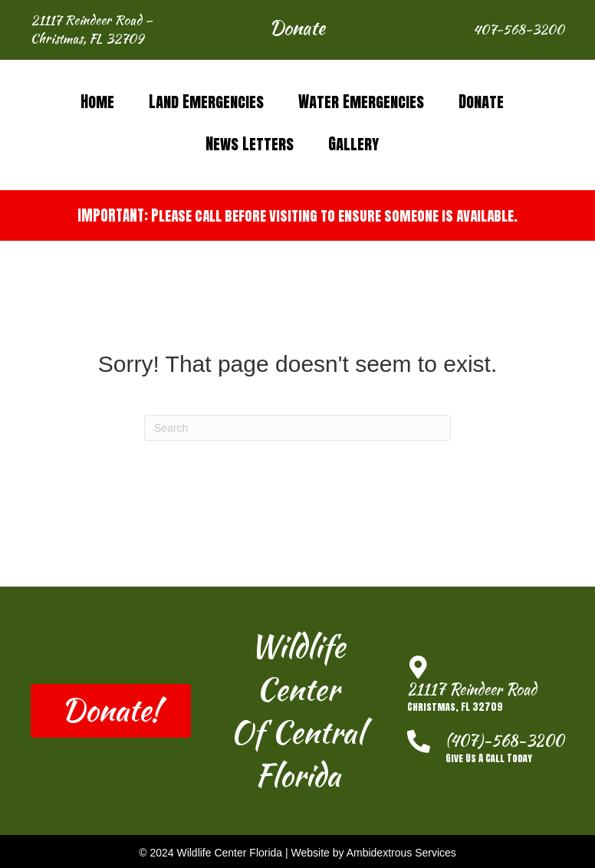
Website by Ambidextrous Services (374, 853)
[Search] (297, 428)
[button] (297, 30)
